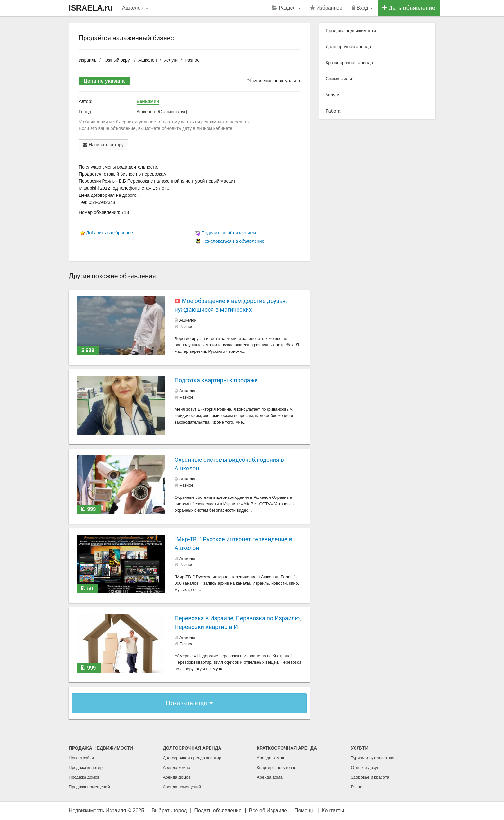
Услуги (171, 60)
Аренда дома (270, 777)
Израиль (88, 60)
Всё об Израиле (268, 811)
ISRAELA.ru (91, 8)
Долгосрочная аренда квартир (192, 758)
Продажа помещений (89, 787)
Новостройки (81, 758)
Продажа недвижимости (351, 31)
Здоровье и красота (370, 777)
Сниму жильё (340, 79)
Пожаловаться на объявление (233, 241)
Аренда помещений (182, 787)
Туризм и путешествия (373, 758)
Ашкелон (135, 8)
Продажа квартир (86, 767)
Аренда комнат (178, 767)
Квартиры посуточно (277, 767)
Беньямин (148, 101)
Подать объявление (218, 811)
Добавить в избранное (110, 233)
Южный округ (117, 60)
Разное (192, 60)
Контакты (333, 811)
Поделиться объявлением (229, 233)
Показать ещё (189, 703)
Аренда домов (177, 777)
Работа (333, 111)
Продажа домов (84, 777)
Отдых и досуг (365, 767)
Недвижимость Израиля (97, 811)
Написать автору (103, 145)
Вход (362, 8)
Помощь (304, 811)
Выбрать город (169, 811)
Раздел (286, 8)
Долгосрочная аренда (348, 47)
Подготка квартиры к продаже (216, 380)
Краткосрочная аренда (349, 63)
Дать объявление (409, 8)
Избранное (326, 8)
